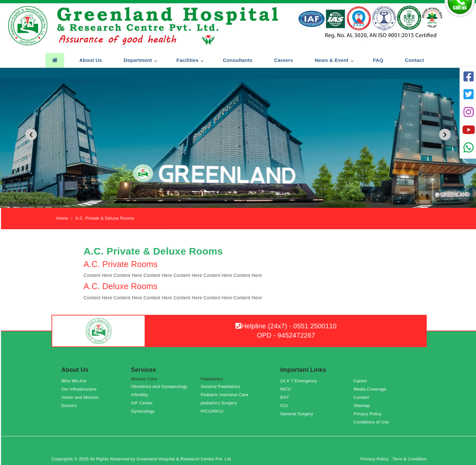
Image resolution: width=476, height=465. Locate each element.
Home (65, 218)
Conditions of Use (373, 422)
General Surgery (299, 414)
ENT (287, 397)
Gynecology (145, 411)
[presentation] (31, 135)
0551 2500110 (317, 326)
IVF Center (144, 403)
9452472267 (299, 335)
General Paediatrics (223, 386)
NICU (288, 389)
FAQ (378, 60)
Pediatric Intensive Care (227, 395)
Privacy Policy (370, 414)
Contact (414, 60)
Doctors (71, 406)
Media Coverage (372, 389)
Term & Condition (412, 459)
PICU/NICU (214, 411)
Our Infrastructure (81, 389)
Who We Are (76, 381)
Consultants (237, 60)
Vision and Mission (82, 397)
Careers (283, 60)
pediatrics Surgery (221, 403)
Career (362, 381)
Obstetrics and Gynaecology (161, 386)
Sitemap (364, 406)
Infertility (142, 395)
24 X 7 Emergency (301, 381)
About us (90, 60)
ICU (286, 406)
